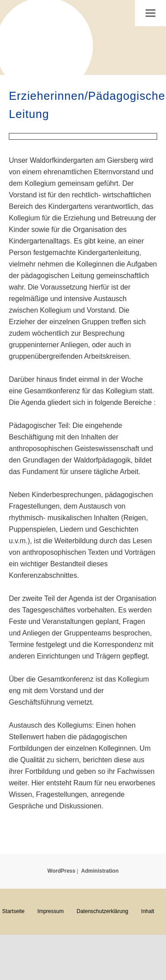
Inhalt (148, 911)
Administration (100, 871)
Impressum (51, 911)
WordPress (61, 871)
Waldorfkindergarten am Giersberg (44, 40)
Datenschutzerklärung (102, 911)
